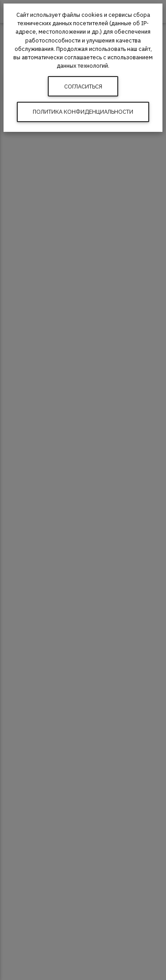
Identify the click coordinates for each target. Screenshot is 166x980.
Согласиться (83, 86)
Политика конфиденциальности (83, 112)
